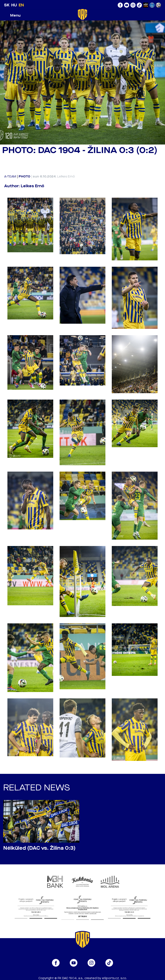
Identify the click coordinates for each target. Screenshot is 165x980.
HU (14, 5)
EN (21, 5)
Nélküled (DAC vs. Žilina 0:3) (39, 848)
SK (7, 5)
